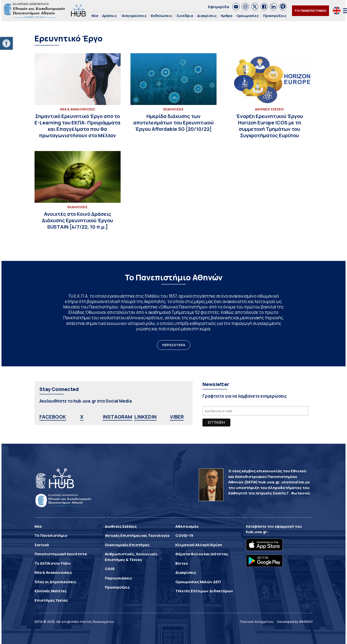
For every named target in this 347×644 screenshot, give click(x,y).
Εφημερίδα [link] (219, 7)
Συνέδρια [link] (185, 16)
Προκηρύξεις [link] (275, 16)
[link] (6, 43)
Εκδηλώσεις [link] (162, 16)
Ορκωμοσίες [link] (248, 16)
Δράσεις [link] (110, 16)
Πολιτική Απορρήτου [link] (257, 622)
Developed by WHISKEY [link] (295, 622)
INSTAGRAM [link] (117, 417)
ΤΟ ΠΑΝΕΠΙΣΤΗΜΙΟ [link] (310, 11)
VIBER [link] (177, 417)
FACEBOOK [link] (53, 417)
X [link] (82, 417)
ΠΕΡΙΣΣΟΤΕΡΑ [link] (174, 345)
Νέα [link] (95, 16)
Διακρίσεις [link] (207, 16)
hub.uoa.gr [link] (256, 532)
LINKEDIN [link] (145, 417)
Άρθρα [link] (227, 16)
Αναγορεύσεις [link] (134, 16)
